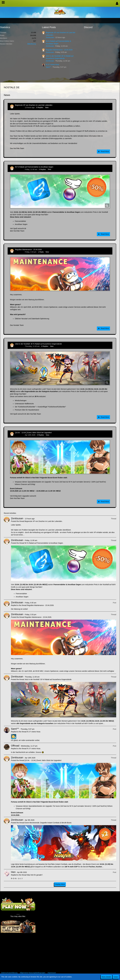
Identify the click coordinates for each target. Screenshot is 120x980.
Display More (60, 884)
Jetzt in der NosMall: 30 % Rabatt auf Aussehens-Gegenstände (38, 344)
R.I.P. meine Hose (52, 65)
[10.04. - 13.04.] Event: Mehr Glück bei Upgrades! (33, 433)
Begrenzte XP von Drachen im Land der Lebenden (34, 105)
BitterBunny (32, 44)
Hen (13, 872)
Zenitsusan (50, 37)
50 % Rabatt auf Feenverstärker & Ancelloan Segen (34, 167)
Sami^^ (48, 67)
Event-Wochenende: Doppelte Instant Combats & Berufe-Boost (48, 823)
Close (116, 977)
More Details (106, 977)
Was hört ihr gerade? (35, 875)
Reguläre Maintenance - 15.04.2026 (59, 50)
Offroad (15, 746)
